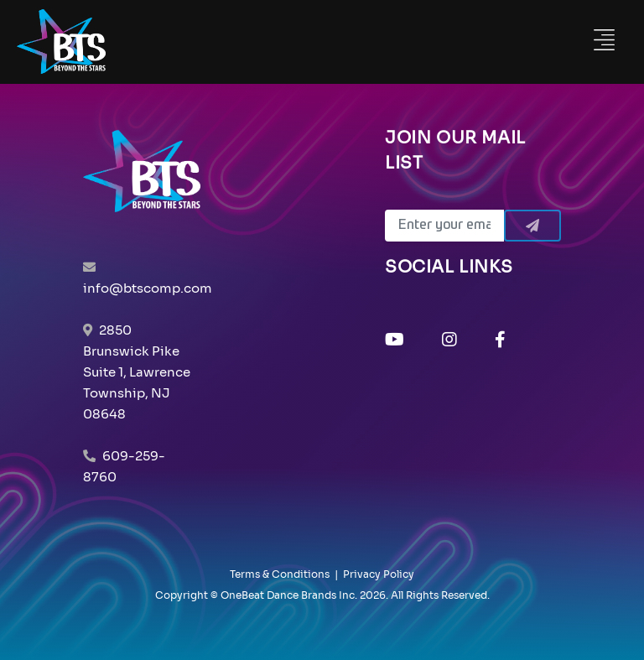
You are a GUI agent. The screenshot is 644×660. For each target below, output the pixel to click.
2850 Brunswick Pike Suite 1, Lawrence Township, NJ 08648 (137, 372)
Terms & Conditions (280, 574)
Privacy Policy (379, 574)
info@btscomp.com (148, 288)
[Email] (444, 226)
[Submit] (532, 226)
